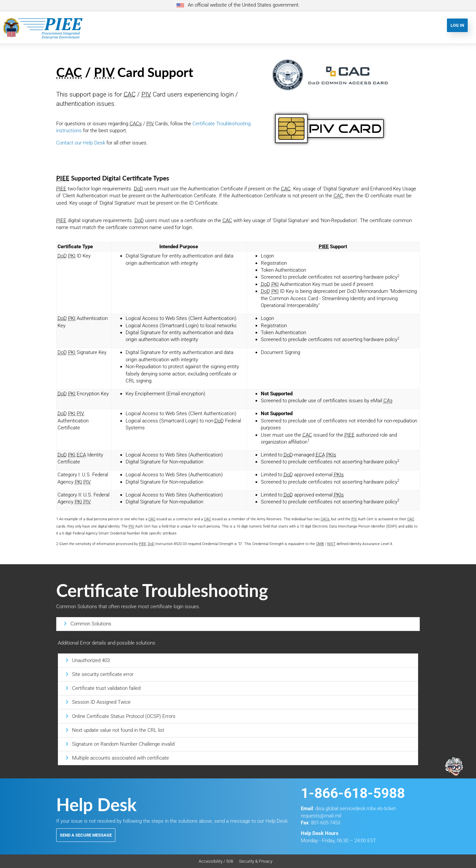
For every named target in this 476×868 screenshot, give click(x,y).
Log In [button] (457, 25)
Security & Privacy (256, 861)
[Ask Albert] (454, 711)
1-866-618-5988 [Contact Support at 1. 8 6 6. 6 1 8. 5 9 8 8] (353, 793)
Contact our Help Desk (81, 143)
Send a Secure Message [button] (86, 835)
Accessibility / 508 (216, 861)
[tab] (238, 624)
